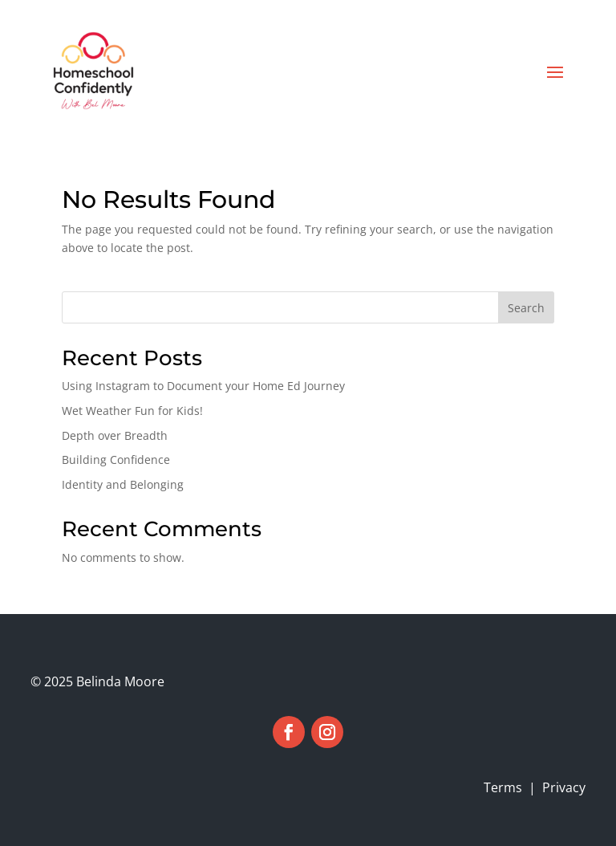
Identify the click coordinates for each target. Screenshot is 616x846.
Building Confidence (116, 460)
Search (526, 308)
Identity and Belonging (123, 484)
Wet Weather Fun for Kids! (132, 411)
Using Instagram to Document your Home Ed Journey (203, 386)
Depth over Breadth (115, 435)
